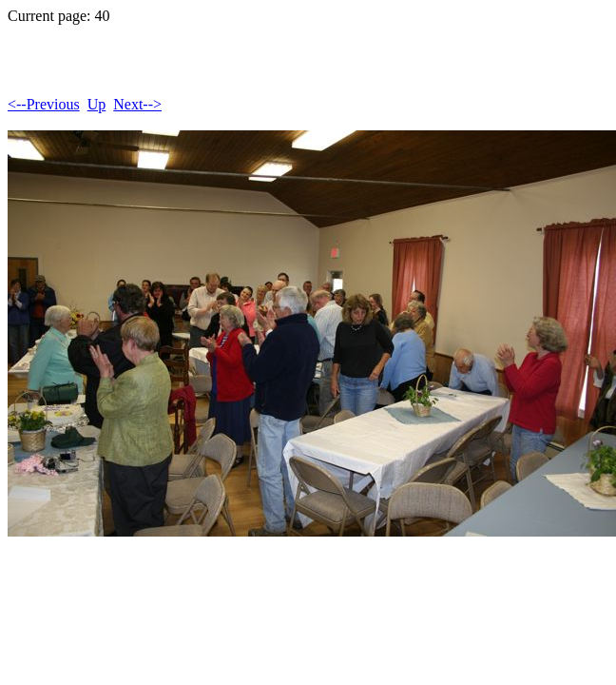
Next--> (137, 104)
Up (97, 104)
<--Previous (44, 104)
